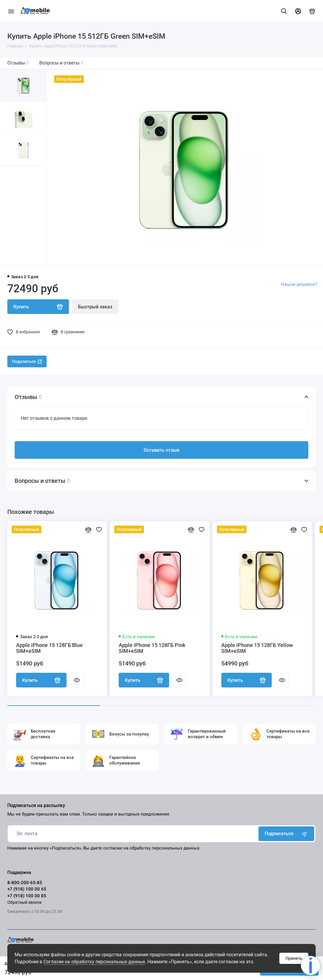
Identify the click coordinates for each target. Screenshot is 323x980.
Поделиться (27, 361)
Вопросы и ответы (61, 63)
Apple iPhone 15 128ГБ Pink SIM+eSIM (152, 648)
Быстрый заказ (95, 307)
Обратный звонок (25, 902)
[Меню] (11, 11)
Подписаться (286, 834)
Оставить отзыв (161, 450)
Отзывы (18, 63)
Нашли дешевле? (299, 284)
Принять (294, 958)
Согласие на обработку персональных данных (94, 962)
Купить (41, 680)
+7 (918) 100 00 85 (27, 896)
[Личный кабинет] (298, 11)
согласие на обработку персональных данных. (152, 848)
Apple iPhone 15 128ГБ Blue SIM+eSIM (49, 648)
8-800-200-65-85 (25, 883)
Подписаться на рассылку (36, 806)
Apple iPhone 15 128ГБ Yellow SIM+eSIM (257, 648)
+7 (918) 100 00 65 (27, 889)
